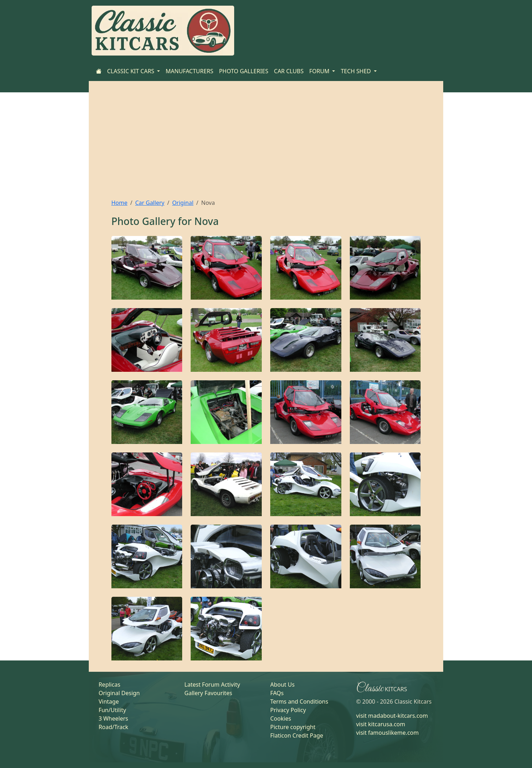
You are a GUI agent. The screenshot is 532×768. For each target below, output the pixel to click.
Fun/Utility (112, 710)
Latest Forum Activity (212, 685)
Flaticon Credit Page (297, 735)
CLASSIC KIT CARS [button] (132, 71)
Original (183, 203)
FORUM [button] (320, 71)
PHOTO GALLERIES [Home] (244, 71)
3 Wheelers (114, 718)
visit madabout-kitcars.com (392, 716)
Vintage (109, 701)
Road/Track (114, 727)
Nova (206, 221)
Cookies (281, 718)
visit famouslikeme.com (388, 733)
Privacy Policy (288, 710)
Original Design (119, 693)
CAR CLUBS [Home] (289, 71)
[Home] (99, 71)
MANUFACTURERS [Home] (189, 71)
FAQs (277, 693)
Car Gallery (150, 203)
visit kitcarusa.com (381, 724)
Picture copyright (293, 727)
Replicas (109, 685)
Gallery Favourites (208, 693)
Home (120, 203)
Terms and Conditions (299, 701)
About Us (282, 685)
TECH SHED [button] (356, 71)
